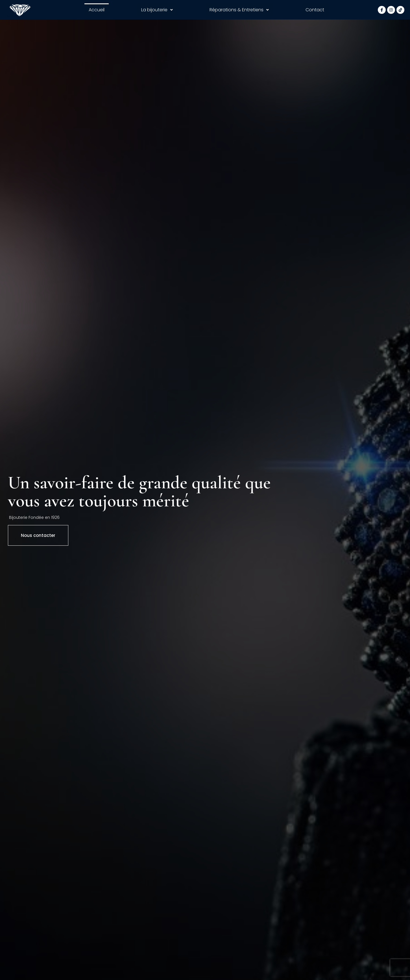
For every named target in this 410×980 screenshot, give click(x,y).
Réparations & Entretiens (239, 10)
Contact (315, 10)
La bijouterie (157, 10)
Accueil (97, 10)
